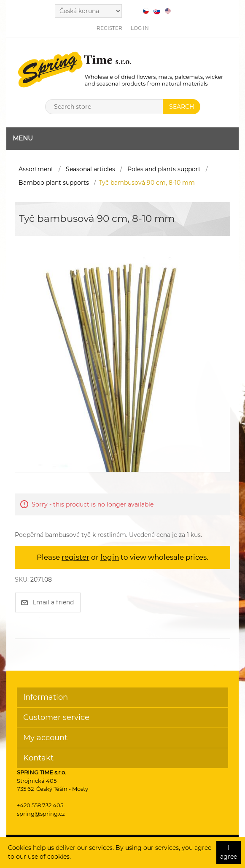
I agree (229, 852)
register (75, 557)
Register (109, 28)
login (110, 557)
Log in (140, 28)
